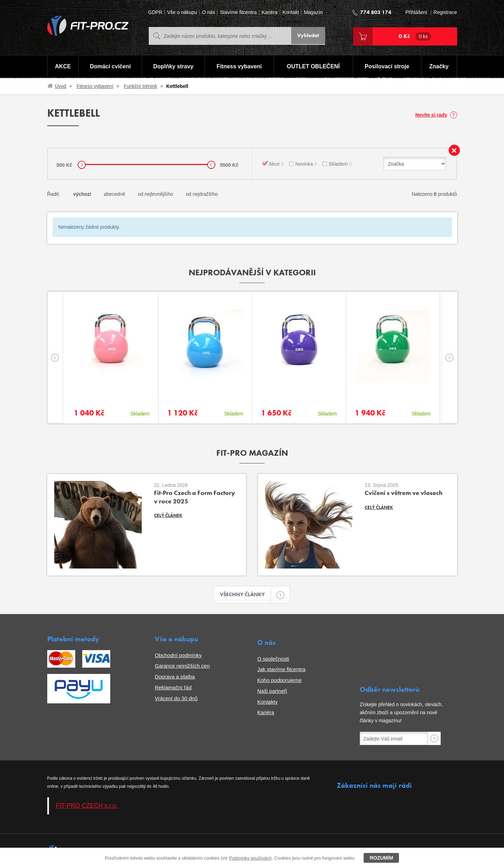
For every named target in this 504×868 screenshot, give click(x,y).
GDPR (155, 12)
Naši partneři (272, 692)
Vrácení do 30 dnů (176, 699)
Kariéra (270, 12)
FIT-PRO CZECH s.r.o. (87, 806)
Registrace (445, 12)
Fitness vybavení (239, 67)
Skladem (340, 164)
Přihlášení (416, 12)
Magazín (313, 12)
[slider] (82, 165)
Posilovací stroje (387, 67)
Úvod (61, 86)
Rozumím (381, 858)
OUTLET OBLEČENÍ (313, 67)
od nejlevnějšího (156, 194)
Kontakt (291, 12)
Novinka (306, 164)
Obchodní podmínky (178, 656)
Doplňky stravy (173, 67)
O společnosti (273, 659)
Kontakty (267, 702)
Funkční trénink (140, 86)
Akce (276, 164)
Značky (439, 67)
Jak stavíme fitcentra (281, 670)
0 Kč (415, 36)
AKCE (62, 67)
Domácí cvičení (110, 67)
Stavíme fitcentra (238, 12)
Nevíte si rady (431, 115)
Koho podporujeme (279, 681)
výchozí (82, 194)
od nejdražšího (202, 194)
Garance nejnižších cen (182, 666)
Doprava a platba (175, 677)
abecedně (114, 194)
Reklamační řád (173, 688)
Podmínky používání (250, 858)
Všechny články (246, 595)
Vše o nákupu (182, 12)
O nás (208, 12)
